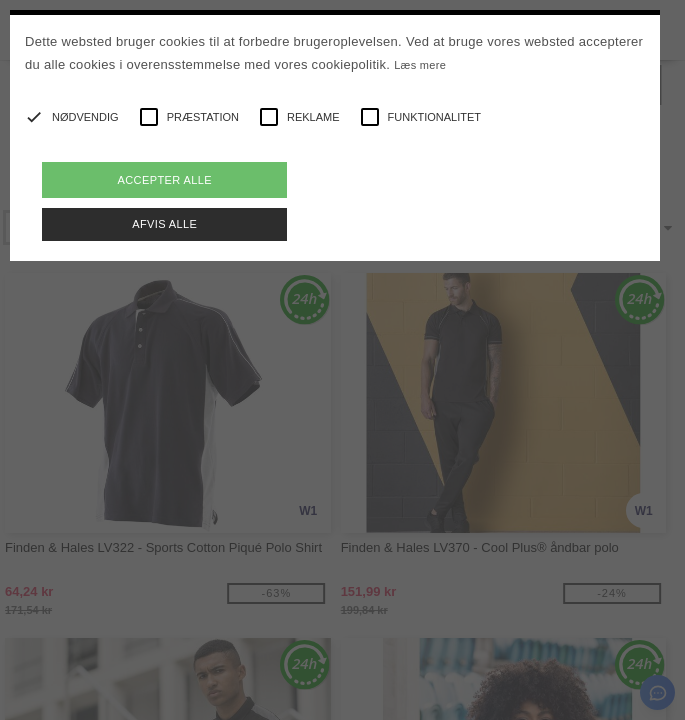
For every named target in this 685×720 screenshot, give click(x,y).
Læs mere (420, 65)
